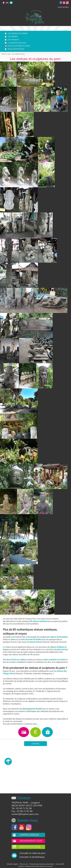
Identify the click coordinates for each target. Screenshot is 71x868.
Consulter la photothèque (32, 857)
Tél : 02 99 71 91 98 (22, 808)
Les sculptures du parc (19, 46)
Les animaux (13, 40)
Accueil (3, 54)
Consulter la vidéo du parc (33, 853)
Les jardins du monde (18, 33)
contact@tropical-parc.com (25, 814)
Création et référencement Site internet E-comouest (35, 866)
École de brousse (16, 49)
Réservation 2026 (30, 847)
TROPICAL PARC (20, 803)
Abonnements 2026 (31, 841)
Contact (35, 744)
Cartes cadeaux (29, 835)
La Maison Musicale (17, 43)
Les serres (13, 37)
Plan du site (24, 864)
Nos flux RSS (60, 864)
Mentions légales (13, 864)
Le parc (9, 54)
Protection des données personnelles (42, 864)
